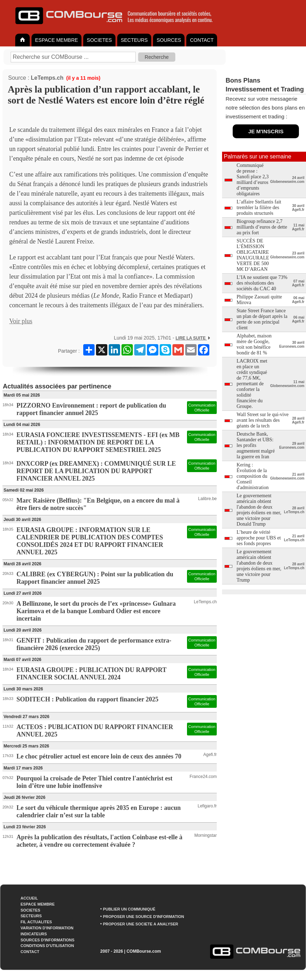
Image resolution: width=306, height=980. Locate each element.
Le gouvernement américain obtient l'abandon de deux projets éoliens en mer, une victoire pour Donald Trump (259, 510)
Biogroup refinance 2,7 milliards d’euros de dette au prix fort (262, 227)
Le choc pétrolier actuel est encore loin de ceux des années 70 (99, 756)
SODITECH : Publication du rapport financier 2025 (88, 699)
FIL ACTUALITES (36, 922)
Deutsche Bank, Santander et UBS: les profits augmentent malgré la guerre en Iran (256, 445)
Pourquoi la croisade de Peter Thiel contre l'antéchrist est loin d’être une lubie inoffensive (95, 782)
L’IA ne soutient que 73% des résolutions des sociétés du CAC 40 (262, 283)
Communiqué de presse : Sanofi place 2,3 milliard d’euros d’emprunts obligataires (253, 180)
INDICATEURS (34, 934)
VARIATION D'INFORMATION (47, 928)
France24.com (203, 777)
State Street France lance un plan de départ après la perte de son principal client (262, 319)
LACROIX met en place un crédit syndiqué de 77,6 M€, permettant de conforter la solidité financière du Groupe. (252, 384)
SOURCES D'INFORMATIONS (47, 940)
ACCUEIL (29, 898)
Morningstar (206, 835)
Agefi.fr (210, 755)
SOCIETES (99, 40)
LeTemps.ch (47, 78)
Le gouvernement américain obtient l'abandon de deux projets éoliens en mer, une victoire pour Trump (259, 566)
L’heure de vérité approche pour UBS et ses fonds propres (259, 538)
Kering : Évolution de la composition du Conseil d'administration (253, 476)
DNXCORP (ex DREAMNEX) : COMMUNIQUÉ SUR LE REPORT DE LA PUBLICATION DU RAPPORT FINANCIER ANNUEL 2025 (96, 471)
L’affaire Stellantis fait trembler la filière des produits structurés (259, 208)
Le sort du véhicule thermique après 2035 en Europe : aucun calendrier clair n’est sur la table (99, 811)
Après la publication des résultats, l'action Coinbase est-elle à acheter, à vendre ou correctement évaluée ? (100, 841)
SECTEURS (134, 40)
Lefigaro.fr (207, 806)
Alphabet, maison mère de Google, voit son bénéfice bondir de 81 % (254, 344)
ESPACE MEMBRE (56, 40)
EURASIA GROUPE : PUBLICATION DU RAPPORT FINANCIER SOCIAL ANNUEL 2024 (92, 674)
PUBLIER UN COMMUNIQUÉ (129, 909)
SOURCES (169, 40)
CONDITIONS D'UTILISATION (47, 946)
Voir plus (21, 321)
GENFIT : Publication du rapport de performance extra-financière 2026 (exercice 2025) (94, 644)
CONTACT (202, 40)
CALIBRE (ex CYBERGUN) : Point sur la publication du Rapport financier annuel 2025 (95, 578)
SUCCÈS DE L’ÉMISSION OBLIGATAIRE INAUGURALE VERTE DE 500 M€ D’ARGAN (253, 255)
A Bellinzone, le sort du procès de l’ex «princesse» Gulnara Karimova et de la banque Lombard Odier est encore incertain (96, 611)
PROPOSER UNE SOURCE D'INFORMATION (144, 917)
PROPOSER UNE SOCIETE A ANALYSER (141, 924)
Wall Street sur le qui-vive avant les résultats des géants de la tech (263, 420)
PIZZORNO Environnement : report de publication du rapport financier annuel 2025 (91, 409)
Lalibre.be (207, 499)
